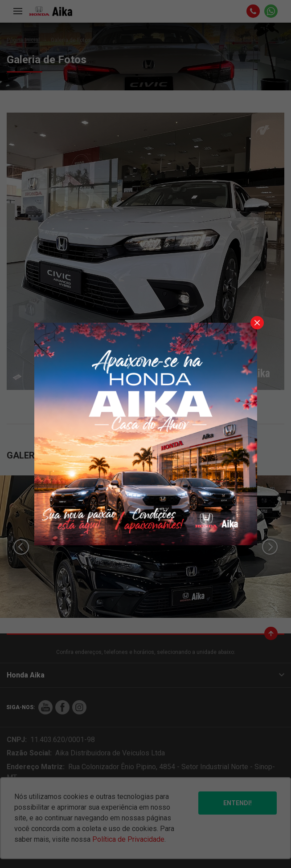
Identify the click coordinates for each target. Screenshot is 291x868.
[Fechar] (257, 323)
